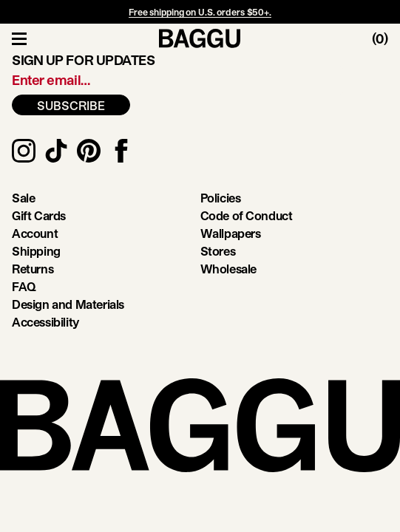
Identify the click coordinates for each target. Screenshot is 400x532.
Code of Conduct (247, 215)
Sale (23, 198)
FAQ (24, 286)
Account (35, 233)
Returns (33, 269)
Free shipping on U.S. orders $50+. (200, 12)
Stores (218, 251)
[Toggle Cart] (386, 38)
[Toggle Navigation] (19, 38)
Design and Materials (68, 304)
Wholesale (228, 269)
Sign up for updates (83, 60)
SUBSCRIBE (71, 105)
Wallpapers (231, 233)
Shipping (36, 251)
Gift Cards (39, 215)
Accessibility (45, 322)
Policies (221, 198)
